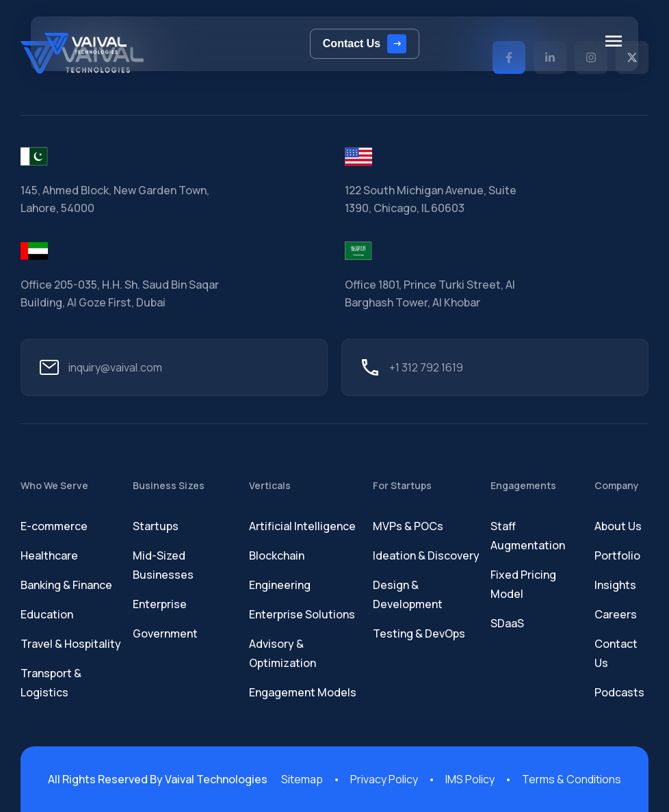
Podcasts (619, 692)
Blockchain (277, 555)
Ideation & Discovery (426, 555)
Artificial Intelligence (302, 526)
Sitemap (302, 779)
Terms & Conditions (572, 779)
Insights (615, 585)
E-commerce (54, 526)
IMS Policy (470, 779)
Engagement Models (303, 692)
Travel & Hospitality (71, 644)
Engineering (280, 585)
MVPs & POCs (408, 526)
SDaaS (507, 623)
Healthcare (49, 555)
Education (47, 614)
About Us (618, 526)
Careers (616, 614)
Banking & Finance (66, 585)
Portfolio (617, 555)
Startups (156, 526)
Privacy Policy (384, 779)
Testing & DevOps (419, 633)
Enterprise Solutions (302, 614)
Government (165, 633)
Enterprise (160, 604)
